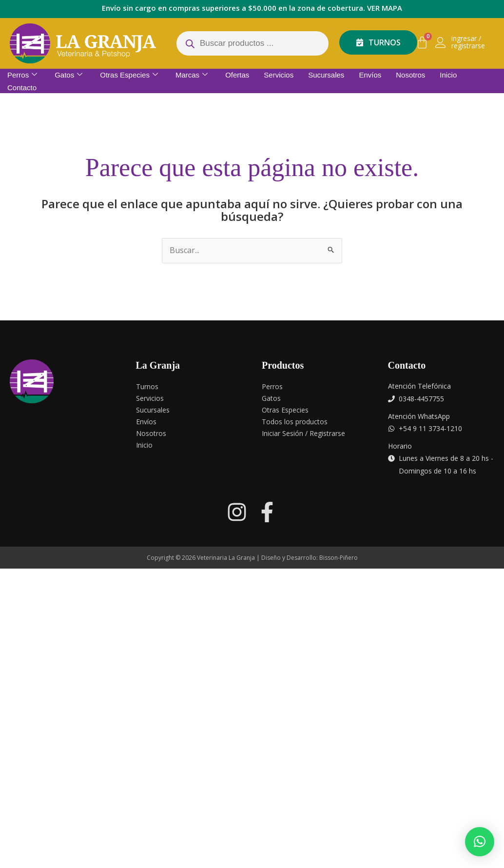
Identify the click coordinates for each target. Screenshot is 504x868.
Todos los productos (295, 422)
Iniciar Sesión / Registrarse (303, 433)
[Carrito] (422, 42)
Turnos (147, 386)
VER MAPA (385, 8)
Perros (22, 75)
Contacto (22, 88)
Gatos (68, 75)
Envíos (370, 75)
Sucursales (326, 75)
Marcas (192, 75)
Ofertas (237, 75)
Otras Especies (129, 75)
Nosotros (410, 75)
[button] (480, 842)
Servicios (279, 75)
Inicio (448, 75)
